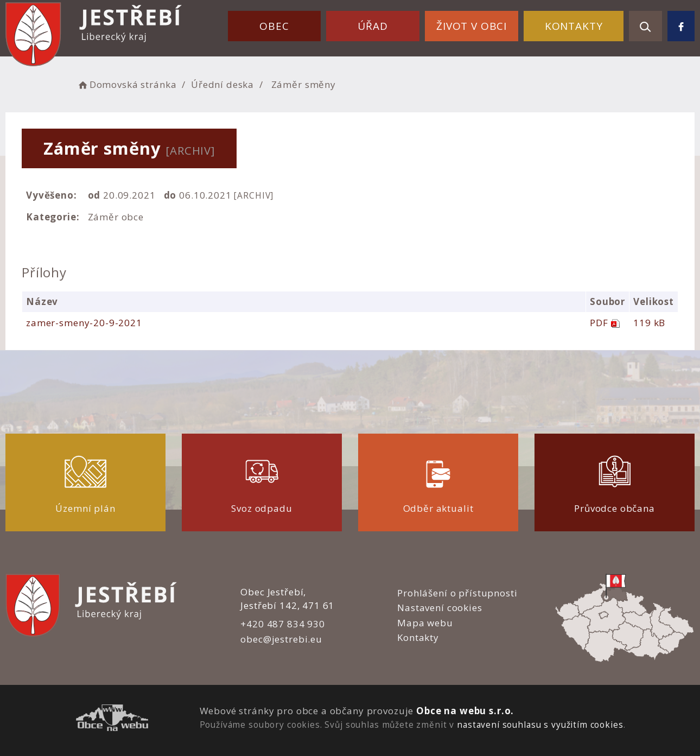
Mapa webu (425, 623)
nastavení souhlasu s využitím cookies (540, 725)
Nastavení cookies (440, 608)
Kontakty (574, 26)
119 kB (649, 323)
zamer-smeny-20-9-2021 (84, 323)
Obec (274, 26)
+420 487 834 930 (283, 624)
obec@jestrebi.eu (281, 639)
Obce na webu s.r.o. (465, 711)
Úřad (373, 26)
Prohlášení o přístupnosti (457, 593)
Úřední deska (222, 84)
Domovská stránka (126, 84)
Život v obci (472, 26)
